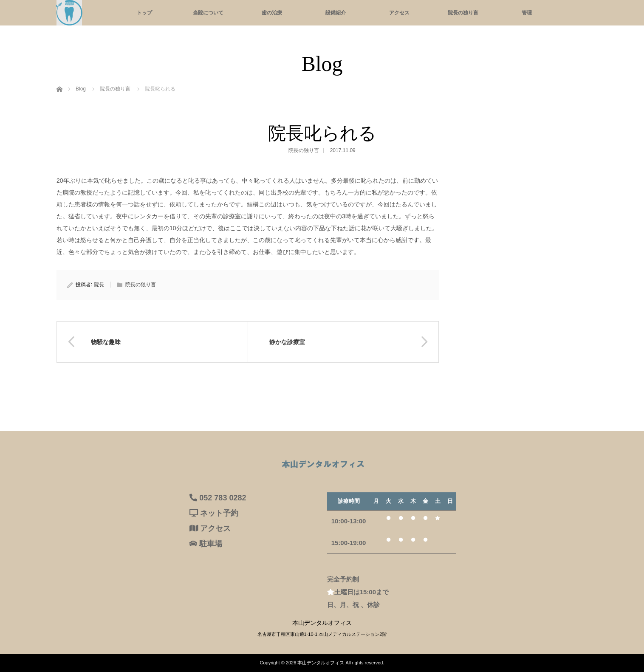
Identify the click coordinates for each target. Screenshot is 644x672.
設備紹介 (336, 13)
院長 (99, 285)
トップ (144, 13)
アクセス (399, 13)
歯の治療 (272, 13)
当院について (208, 13)
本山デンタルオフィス (321, 663)
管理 (527, 13)
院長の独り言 (463, 13)
